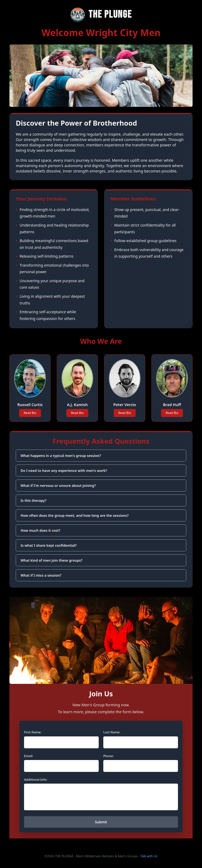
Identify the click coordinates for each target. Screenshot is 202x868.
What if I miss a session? (41, 575)
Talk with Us (149, 856)
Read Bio (30, 413)
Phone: (109, 756)
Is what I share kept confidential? (49, 545)
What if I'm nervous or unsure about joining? (58, 486)
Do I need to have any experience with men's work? (64, 471)
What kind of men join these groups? (51, 560)
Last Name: (112, 732)
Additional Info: (36, 780)
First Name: (33, 732)
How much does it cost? (40, 530)
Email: (29, 756)
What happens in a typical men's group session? (61, 456)
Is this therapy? (33, 500)
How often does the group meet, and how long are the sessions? (75, 515)
